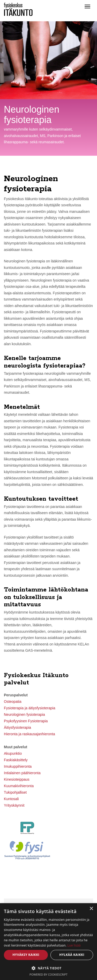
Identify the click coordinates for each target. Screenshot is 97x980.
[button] (48, 968)
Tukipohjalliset (15, 792)
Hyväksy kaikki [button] (26, 955)
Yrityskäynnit (14, 805)
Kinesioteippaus (17, 779)
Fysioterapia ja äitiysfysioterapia (29, 708)
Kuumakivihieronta (19, 786)
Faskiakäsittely (16, 760)
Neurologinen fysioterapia (24, 714)
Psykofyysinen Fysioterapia (26, 721)
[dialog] (48, 942)
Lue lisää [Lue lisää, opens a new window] (74, 945)
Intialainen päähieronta (22, 773)
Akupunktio (13, 753)
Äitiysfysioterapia (17, 727)
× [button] (91, 909)
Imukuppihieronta (18, 766)
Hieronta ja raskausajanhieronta (29, 734)
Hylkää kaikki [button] (72, 955)
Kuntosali (11, 799)
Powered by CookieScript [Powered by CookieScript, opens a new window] (48, 974)
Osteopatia (13, 702)
